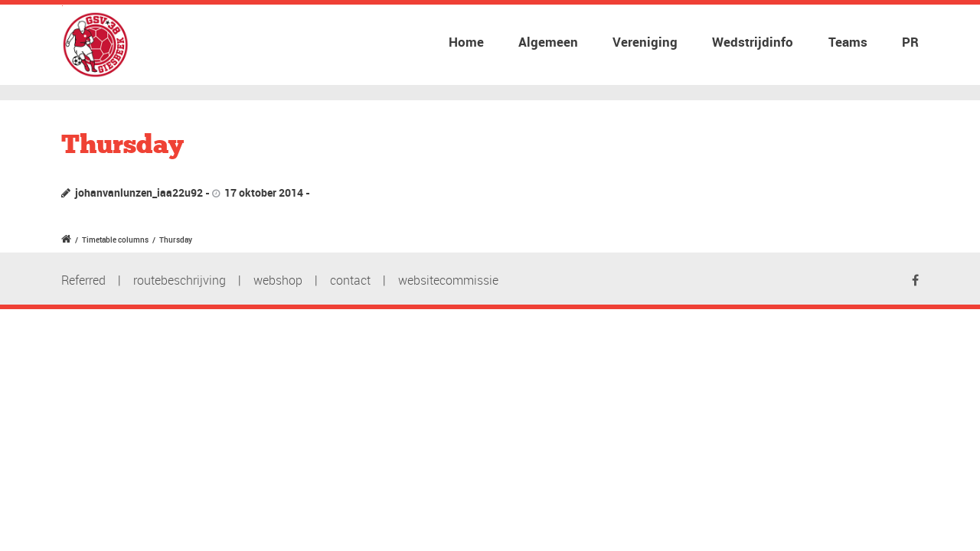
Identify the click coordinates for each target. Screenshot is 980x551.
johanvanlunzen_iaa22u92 (139, 192)
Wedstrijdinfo (753, 42)
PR (910, 42)
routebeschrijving (180, 280)
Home (466, 42)
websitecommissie (448, 280)
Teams (848, 42)
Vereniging (645, 42)
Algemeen (548, 42)
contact (350, 280)
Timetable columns (115, 240)
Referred (83, 280)
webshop (278, 280)
